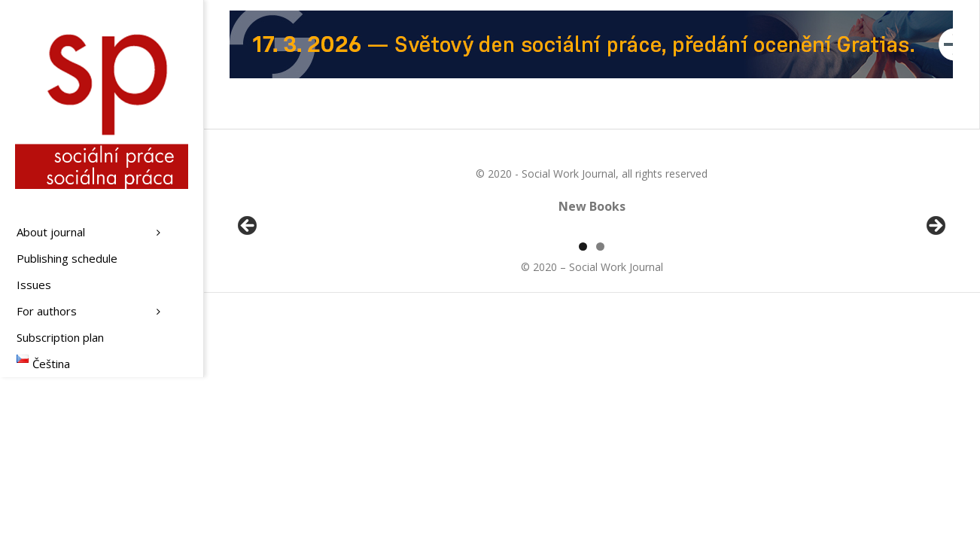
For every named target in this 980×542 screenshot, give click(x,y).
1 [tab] (583, 420)
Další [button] (935, 313)
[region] (592, 317)
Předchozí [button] (248, 313)
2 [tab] (600, 420)
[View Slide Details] (290, 317)
